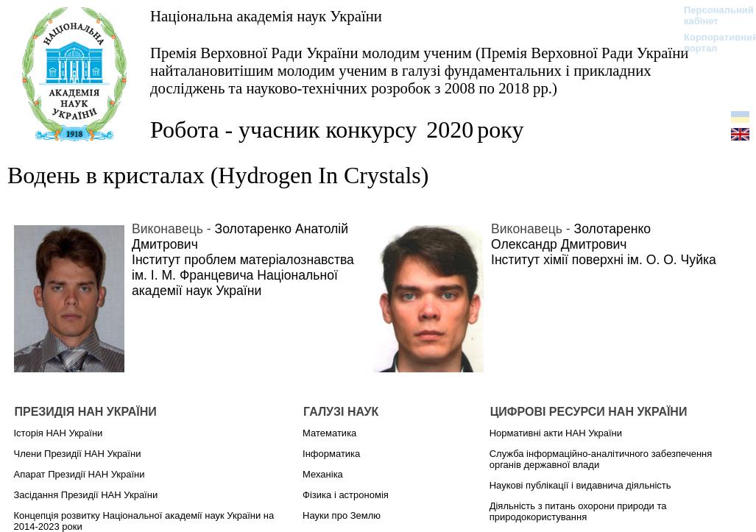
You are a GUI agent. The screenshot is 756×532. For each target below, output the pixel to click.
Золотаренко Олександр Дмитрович (571, 237)
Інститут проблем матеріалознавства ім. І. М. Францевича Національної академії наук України (243, 275)
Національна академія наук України (266, 16)
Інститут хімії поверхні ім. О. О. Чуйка (604, 260)
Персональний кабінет (711, 15)
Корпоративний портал (711, 43)
